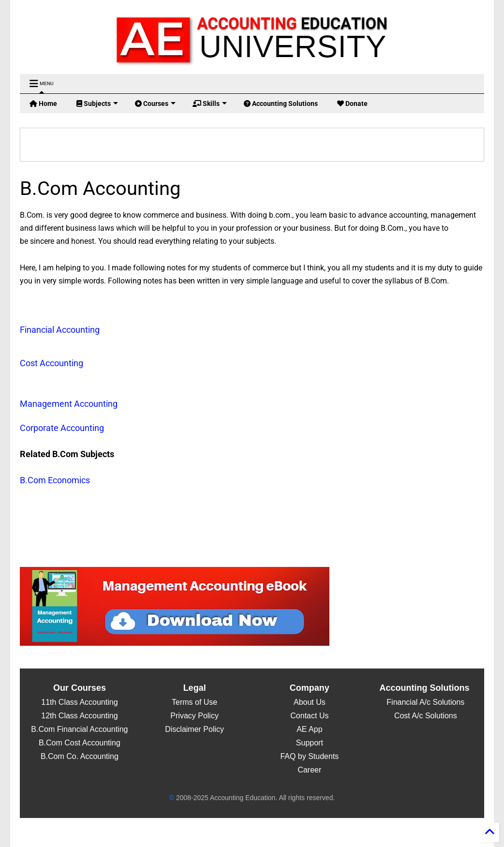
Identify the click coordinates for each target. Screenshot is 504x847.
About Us (310, 702)
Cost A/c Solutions (424, 716)
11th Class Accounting (79, 702)
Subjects (97, 104)
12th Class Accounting (79, 716)
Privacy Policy (194, 716)
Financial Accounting (60, 330)
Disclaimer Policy (194, 729)
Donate (352, 104)
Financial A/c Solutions (424, 702)
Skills (210, 104)
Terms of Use (194, 702)
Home (43, 104)
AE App (309, 729)
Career (309, 770)
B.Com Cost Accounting (80, 743)
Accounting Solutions (281, 104)
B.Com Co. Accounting (80, 756)
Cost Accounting (52, 363)
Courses (155, 104)
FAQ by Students (309, 756)
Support (310, 743)
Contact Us (309, 716)
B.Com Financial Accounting (79, 729)
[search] (171, 145)
